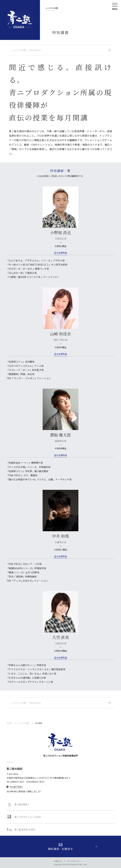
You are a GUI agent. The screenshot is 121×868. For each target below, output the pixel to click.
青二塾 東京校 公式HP (21, 830)
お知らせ (58, 861)
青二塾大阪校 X (18, 804)
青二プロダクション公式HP (24, 817)
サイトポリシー (74, 861)
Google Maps (16, 786)
